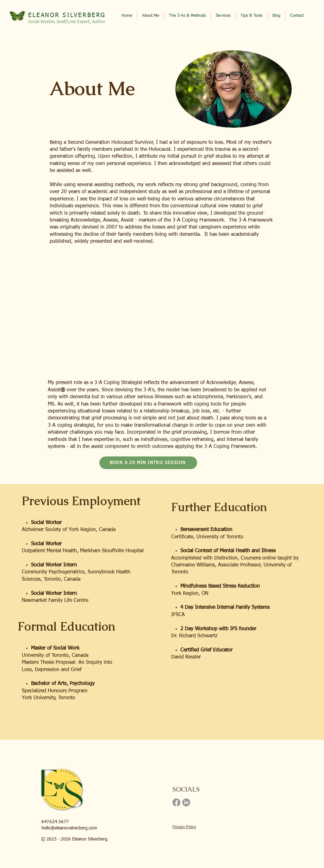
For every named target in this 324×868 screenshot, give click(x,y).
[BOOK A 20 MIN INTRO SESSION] (148, 463)
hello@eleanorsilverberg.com (69, 828)
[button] (252, 16)
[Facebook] (176, 802)
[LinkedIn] (186, 802)
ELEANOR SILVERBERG (67, 15)
